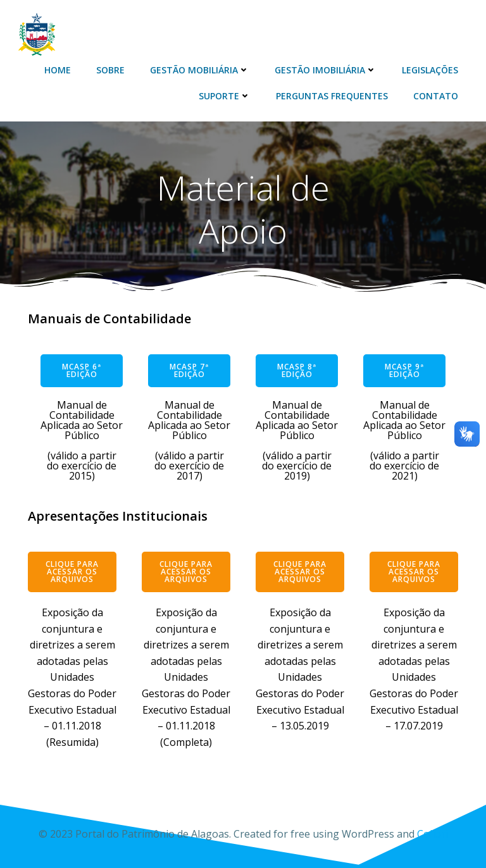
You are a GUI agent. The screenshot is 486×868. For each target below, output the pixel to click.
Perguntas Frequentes (332, 96)
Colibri (433, 834)
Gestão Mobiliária (200, 70)
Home (58, 70)
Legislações (430, 70)
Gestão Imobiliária (326, 70)
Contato (436, 96)
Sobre (110, 70)
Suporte (225, 96)
